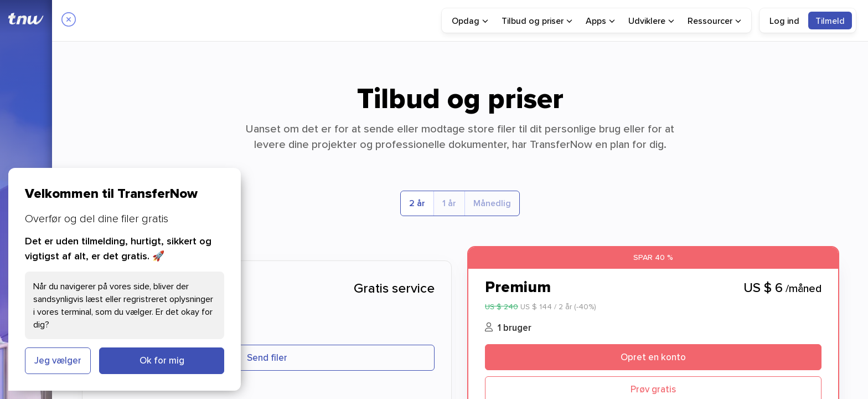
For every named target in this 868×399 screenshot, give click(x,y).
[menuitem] (470, 21)
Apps (600, 21)
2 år (417, 203)
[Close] (69, 21)
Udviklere (651, 21)
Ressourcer (714, 21)
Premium (518, 287)
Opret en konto (653, 357)
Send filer (267, 357)
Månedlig (492, 203)
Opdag (470, 21)
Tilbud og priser (537, 21)
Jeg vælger (58, 360)
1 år (449, 203)
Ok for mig (162, 360)
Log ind (784, 21)
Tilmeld (830, 21)
